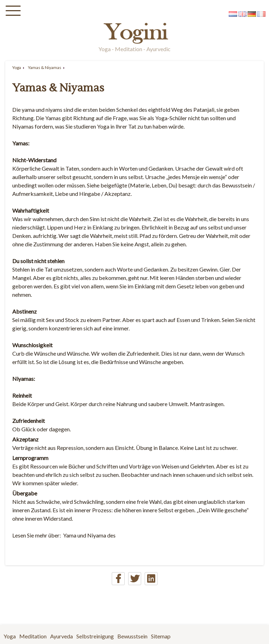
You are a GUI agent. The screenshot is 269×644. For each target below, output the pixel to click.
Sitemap (161, 636)
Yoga (17, 67)
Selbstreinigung (95, 636)
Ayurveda (61, 636)
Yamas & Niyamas (45, 67)
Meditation (33, 636)
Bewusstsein (132, 636)
